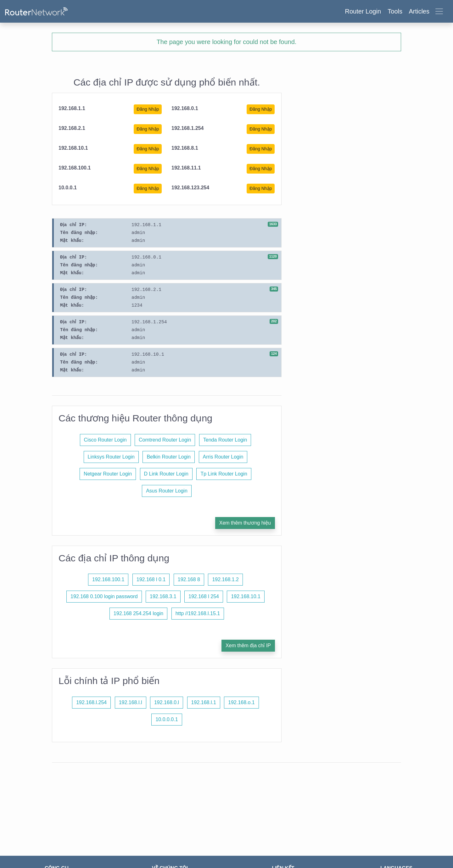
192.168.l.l (131, 702)
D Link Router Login (166, 474)
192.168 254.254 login (138, 613)
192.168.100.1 (108, 579)
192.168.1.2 (225, 579)
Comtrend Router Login (165, 440)
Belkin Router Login (169, 457)
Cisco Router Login (105, 440)
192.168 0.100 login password (104, 596)
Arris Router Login (223, 457)
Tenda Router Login (225, 440)
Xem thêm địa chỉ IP (248, 645)
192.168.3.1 (163, 596)
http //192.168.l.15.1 (198, 613)
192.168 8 (189, 579)
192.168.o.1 (241, 702)
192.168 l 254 (204, 596)
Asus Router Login (167, 491)
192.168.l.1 (204, 702)
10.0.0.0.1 (167, 719)
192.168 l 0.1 (151, 579)
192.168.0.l (167, 702)
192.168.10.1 (246, 596)
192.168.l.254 (91, 702)
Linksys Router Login (111, 457)
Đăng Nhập (148, 109)
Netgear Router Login (108, 474)
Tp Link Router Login (224, 474)
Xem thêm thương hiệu (245, 523)
